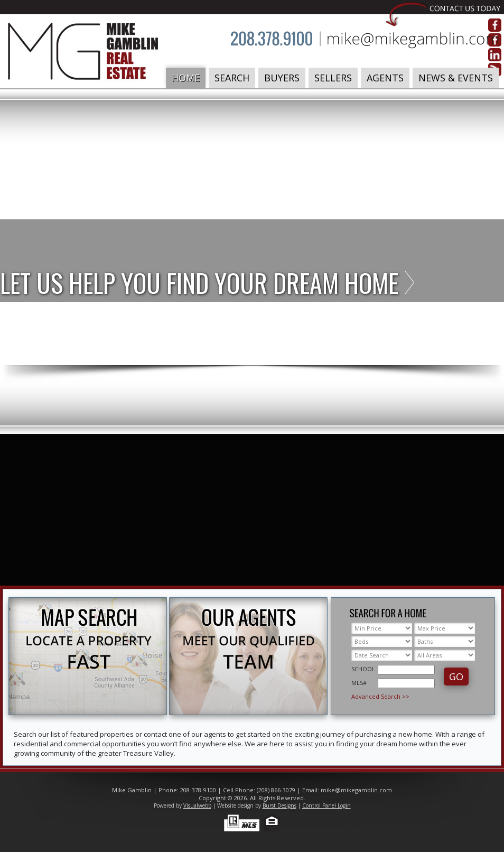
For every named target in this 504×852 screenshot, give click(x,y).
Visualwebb (197, 805)
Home (186, 78)
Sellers (333, 78)
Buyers (282, 78)
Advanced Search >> (380, 696)
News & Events (456, 78)
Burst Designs (279, 805)
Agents (385, 78)
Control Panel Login (326, 805)
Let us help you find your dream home (199, 283)
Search (232, 78)
